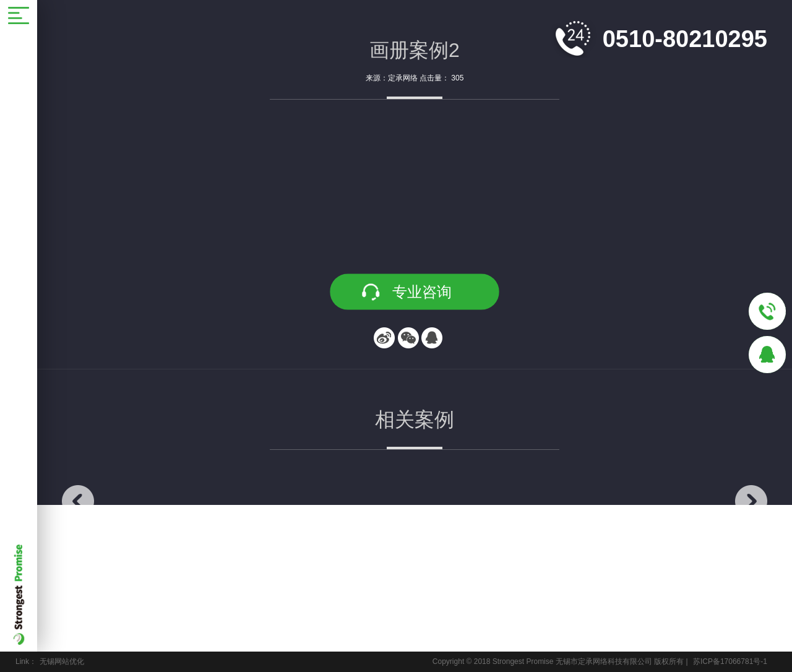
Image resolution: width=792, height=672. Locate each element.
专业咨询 (422, 291)
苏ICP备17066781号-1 (730, 661)
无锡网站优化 (62, 661)
